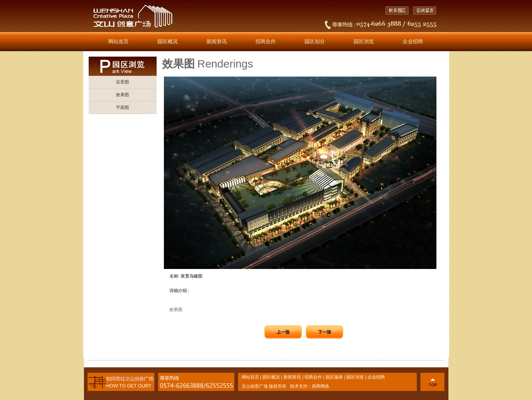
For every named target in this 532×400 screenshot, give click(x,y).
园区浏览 (364, 42)
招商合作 (266, 42)
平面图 (122, 107)
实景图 (122, 82)
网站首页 (118, 42)
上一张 (283, 332)
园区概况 (168, 42)
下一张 (325, 332)
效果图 (122, 95)
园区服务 (334, 377)
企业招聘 (413, 42)
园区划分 (315, 42)
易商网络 (321, 386)
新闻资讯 (217, 42)
